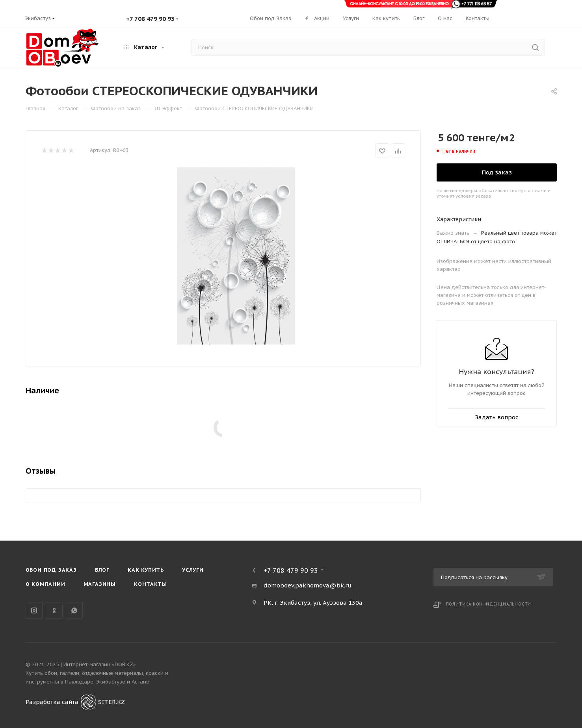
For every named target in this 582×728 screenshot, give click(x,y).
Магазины (100, 584)
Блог (102, 570)
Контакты (150, 584)
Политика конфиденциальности (489, 604)
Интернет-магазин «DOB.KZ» (100, 664)
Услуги (193, 570)
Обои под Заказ (51, 570)
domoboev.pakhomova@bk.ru (308, 585)
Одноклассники (54, 610)
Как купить (146, 570)
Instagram (34, 610)
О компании (46, 584)
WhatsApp (74, 610)
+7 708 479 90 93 (150, 19)
